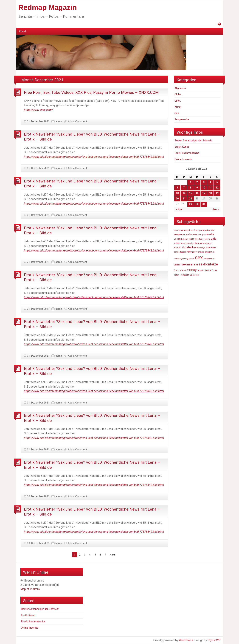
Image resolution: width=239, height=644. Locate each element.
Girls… (178, 101)
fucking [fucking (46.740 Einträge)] (207, 239)
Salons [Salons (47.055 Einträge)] (191, 259)
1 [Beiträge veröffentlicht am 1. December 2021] (190, 182)
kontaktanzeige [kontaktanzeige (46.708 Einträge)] (187, 243)
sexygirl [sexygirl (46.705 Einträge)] (201, 270)
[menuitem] (23, 31)
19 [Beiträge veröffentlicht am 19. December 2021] (217, 193)
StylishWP (214, 640)
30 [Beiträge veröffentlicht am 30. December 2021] (197, 204)
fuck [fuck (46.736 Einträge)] (201, 239)
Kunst (23, 31)
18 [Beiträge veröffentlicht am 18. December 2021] (210, 193)
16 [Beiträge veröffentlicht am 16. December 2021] (197, 193)
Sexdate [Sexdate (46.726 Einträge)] (177, 265)
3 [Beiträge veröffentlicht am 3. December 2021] (204, 182)
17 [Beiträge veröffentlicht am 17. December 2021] (204, 193)
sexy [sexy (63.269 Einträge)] (193, 270)
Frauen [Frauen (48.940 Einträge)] (191, 239)
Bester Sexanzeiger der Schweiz (193, 141)
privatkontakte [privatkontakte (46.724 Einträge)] (198, 252)
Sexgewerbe (182, 119)
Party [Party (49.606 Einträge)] (189, 252)
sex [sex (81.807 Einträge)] (199, 257)
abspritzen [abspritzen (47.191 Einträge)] (188, 230)
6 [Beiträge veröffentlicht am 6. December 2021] (177, 188)
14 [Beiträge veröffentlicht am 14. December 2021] (184, 193)
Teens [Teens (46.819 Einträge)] (214, 270)
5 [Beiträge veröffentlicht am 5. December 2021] (217, 182)
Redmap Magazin (47, 7)
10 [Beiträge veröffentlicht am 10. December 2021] (204, 188)
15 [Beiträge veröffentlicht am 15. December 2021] (190, 193)
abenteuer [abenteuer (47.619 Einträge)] (178, 230)
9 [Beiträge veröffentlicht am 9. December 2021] (197, 188)
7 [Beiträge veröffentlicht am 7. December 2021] (184, 188)
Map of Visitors (30, 589)
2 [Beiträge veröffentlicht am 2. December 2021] (197, 182)
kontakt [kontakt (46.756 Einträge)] (177, 243)
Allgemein (180, 88)
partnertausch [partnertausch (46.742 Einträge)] (180, 252)
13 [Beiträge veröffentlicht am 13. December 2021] (177, 193)
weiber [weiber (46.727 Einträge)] (192, 275)
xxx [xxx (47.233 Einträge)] (197, 275)
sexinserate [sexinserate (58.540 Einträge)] (190, 264)
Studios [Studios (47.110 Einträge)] (208, 270)
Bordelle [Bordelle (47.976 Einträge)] (185, 234)
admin (59, 121)
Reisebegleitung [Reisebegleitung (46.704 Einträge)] (181, 259)
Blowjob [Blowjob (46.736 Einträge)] (177, 235)
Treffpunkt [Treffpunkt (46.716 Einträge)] (184, 275)
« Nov (179, 209)
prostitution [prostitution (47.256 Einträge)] (210, 252)
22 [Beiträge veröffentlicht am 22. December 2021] (190, 199)
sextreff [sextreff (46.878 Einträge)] (185, 270)
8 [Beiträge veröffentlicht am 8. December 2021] (190, 188)
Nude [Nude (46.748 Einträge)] (213, 248)
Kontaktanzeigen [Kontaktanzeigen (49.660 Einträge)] (203, 243)
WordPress (186, 640)
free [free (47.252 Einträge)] (197, 239)
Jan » (215, 209)
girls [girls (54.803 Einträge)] (214, 239)
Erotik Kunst (182, 147)
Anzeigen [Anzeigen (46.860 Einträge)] (198, 230)
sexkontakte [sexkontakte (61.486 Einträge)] (208, 264)
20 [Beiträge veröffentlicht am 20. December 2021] (177, 199)
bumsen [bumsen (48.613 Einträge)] (193, 234)
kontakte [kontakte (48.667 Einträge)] (178, 248)
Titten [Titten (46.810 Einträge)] (176, 275)
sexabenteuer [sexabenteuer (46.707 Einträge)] (209, 259)
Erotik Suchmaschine (187, 153)
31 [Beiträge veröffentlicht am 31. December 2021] (204, 204)
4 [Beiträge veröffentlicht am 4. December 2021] (210, 182)
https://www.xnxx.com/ (38, 110)
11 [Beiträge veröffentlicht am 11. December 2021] (210, 188)
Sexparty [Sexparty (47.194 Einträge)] (178, 270)
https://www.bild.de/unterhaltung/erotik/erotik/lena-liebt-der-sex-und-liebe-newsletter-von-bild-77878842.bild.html (94, 157)
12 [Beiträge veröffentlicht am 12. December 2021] (217, 188)
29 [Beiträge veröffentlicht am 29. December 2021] (190, 204)
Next (112, 555)
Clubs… (179, 94)
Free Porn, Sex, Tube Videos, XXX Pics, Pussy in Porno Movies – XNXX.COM (91, 92)
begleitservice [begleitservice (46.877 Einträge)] (209, 230)
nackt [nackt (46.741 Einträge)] (208, 248)
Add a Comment (77, 121)
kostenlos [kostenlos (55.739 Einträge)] (190, 247)
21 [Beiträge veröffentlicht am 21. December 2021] (184, 199)
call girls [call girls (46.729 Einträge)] (202, 235)
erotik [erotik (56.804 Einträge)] (210, 234)
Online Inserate (183, 159)
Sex (177, 113)
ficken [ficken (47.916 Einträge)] (184, 239)
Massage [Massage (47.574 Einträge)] (201, 248)
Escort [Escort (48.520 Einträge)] (177, 239)
